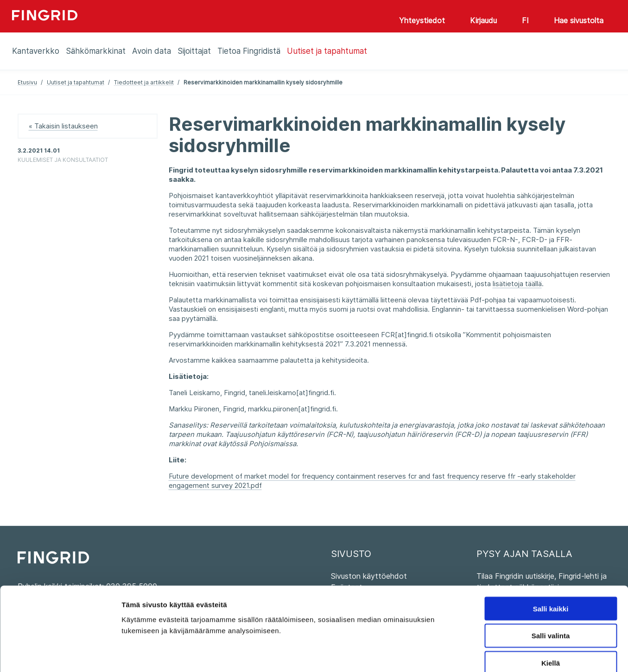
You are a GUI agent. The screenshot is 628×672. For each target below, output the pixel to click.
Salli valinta (551, 586)
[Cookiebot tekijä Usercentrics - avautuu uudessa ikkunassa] (60, 654)
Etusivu (27, 82)
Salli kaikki (551, 558)
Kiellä (551, 613)
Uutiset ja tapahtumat (76, 82)
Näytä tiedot (496, 654)
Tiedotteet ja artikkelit (144, 82)
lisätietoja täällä (517, 284)
